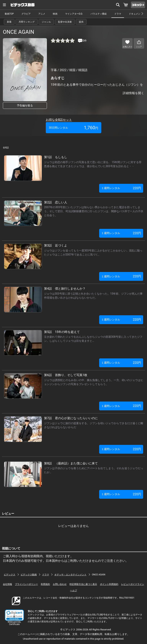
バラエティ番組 (99, 14)
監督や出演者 (65, 22)
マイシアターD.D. (74, 14)
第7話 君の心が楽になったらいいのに (71, 418)
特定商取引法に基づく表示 (83, 584)
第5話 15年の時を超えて (62, 332)
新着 (9, 22)
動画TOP (9, 14)
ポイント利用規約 (109, 584)
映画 (55, 14)
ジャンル (46, 22)
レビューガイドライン (133, 584)
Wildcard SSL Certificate (14, 623)
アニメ (42, 14)
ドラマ (118, 14)
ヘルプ (73, 591)
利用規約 (45, 584)
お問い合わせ (60, 584)
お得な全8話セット (59, 120)
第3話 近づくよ (56, 245)
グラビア (26, 14)
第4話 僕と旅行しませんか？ (65, 289)
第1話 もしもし (56, 157)
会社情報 (7, 584)
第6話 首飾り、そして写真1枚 (66, 375)
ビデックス (10, 575)
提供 (81, 22)
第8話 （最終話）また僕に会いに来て (71, 463)
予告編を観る (25, 105)
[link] (14, 615)
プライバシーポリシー (26, 584)
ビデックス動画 (29, 575)
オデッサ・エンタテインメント (70, 575)
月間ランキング (27, 22)
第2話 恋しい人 (56, 202)
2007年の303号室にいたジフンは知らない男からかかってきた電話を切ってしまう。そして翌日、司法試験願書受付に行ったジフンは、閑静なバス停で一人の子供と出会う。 (94, 211)
